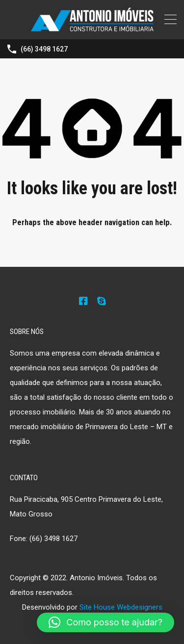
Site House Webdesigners (121, 607)
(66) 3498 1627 (44, 49)
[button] (105, 622)
